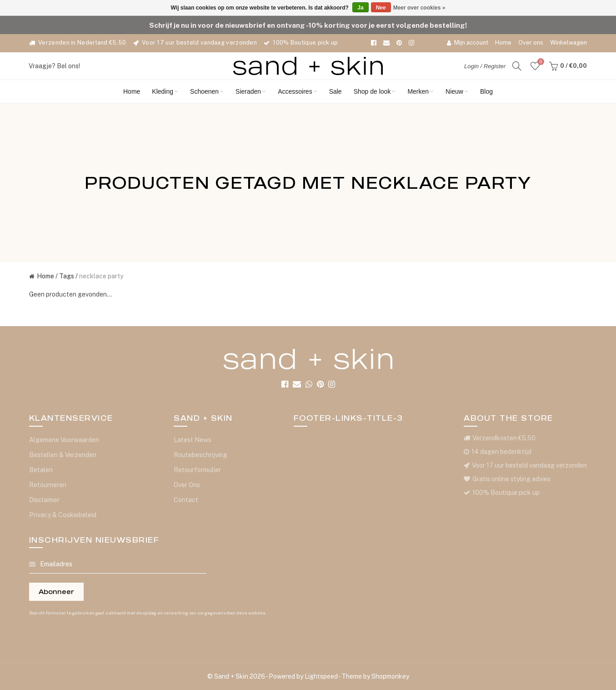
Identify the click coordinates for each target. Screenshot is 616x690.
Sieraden (251, 91)
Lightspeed (321, 676)
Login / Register (485, 66)
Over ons (531, 43)
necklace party (101, 276)
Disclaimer (44, 500)
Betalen (41, 470)
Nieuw (457, 91)
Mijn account (468, 43)
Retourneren (48, 485)
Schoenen (207, 91)
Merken (421, 91)
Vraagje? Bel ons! (54, 66)
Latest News (193, 440)
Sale (336, 91)
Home (503, 43)
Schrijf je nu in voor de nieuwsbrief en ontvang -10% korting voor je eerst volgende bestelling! (308, 25)
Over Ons (187, 485)
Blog (486, 91)
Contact (186, 500)
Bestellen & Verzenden (63, 455)
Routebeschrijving (200, 455)
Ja (360, 8)
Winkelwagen (568, 43)
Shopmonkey (390, 676)
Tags (67, 276)
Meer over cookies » (419, 8)
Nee (381, 8)
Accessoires (297, 91)
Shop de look (375, 91)
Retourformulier (197, 470)
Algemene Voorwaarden (64, 440)
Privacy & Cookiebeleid (63, 515)
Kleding (165, 91)
